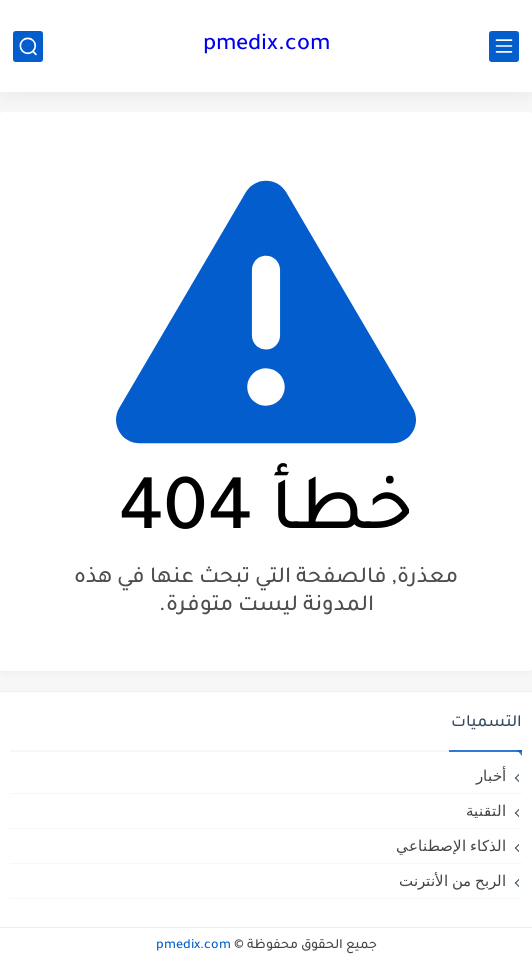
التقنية (486, 810)
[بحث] (28, 46)
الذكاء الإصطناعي (451, 845)
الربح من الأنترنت (452, 880)
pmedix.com (266, 46)
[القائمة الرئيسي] (504, 46)
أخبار (491, 775)
